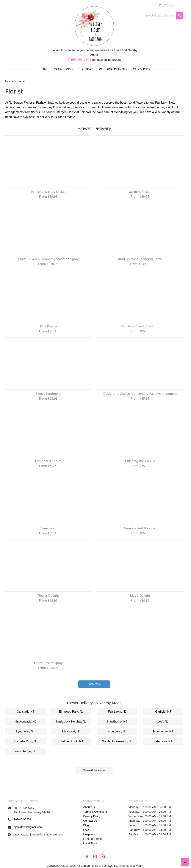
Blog (86, 825)
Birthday (85, 69)
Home (44, 69)
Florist (21, 81)
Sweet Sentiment (48, 394)
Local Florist (91, 843)
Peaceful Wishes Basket (48, 192)
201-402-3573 (22, 819)
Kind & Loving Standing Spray (140, 259)
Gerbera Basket (140, 192)
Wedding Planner (113, 69)
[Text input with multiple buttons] (159, 16)
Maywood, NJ (71, 731)
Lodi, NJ (163, 721)
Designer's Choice (48, 461)
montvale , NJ (117, 731)
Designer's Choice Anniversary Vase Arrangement (140, 394)
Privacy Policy (92, 816)
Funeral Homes (93, 839)
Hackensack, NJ (25, 721)
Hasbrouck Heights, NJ (71, 721)
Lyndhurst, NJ (25, 731)
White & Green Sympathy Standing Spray (48, 259)
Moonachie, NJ (163, 731)
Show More (94, 684)
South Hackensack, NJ (117, 741)
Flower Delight (48, 595)
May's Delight (140, 595)
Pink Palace (48, 326)
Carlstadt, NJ (25, 712)
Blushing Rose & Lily (140, 461)
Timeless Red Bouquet (140, 528)
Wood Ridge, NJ (25, 751)
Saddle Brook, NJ (71, 741)
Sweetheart (48, 528)
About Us (89, 807)
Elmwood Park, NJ (71, 712)
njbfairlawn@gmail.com (28, 827)
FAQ (86, 830)
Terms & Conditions (95, 812)
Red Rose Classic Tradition (140, 326)
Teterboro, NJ (163, 741)
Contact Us (90, 821)
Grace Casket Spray (48, 663)
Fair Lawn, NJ (117, 712)
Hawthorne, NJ (117, 721)
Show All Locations (94, 770)
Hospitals (89, 834)
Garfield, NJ (163, 712)
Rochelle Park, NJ (25, 741)
